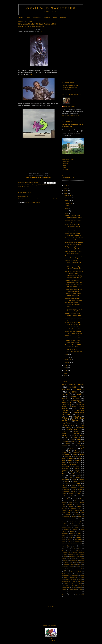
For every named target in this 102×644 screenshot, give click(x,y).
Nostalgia (78, 451)
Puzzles (77, 585)
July (67, 208)
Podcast (71, 522)
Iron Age (73, 551)
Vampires (64, 508)
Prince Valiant (65, 585)
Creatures (76, 433)
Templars (64, 593)
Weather (78, 457)
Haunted (80, 533)
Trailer (64, 506)
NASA (73, 426)
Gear (82, 482)
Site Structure (63, 17)
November (69, 198)
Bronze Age (68, 501)
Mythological (69, 447)
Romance (74, 587)
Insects (78, 443)
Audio (80, 545)
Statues (70, 505)
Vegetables (64, 595)
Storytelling (65, 470)
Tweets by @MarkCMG (69, 177)
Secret (76, 522)
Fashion (73, 480)
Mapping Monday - (74, 578)
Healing (64, 535)
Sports (80, 589)
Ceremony (73, 564)
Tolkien (73, 445)
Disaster (77, 566)
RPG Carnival (78, 539)
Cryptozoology (74, 487)
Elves (75, 568)
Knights (79, 551)
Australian (77, 562)
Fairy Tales (65, 497)
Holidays (68, 483)
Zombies (74, 524)
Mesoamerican (66, 491)
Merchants (79, 537)
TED (81, 591)
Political (80, 583)
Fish (72, 472)
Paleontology (66, 455)
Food (73, 441)
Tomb (82, 426)
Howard (70, 512)
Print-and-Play (37, 17)
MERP (64, 537)
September (69, 203)
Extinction (75, 530)
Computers (64, 566)
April (67, 354)
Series (70, 589)
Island (82, 512)
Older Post (56, 199)
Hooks (71, 574)
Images (80, 574)
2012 (66, 370)
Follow (55, 17)
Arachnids (71, 526)
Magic (79, 472)
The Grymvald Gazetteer (70, 87)
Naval (79, 439)
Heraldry (71, 535)
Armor (71, 462)
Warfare (75, 455)
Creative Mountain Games (70, 85)
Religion (64, 453)
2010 (66, 376)
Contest (76, 528)
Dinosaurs (75, 482)
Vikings (72, 439)
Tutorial (71, 506)
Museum (64, 522)
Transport (65, 485)
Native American (66, 582)
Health (75, 520)
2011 (66, 373)
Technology (80, 414)
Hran (76, 574)
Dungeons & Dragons (68, 495)
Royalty (78, 483)
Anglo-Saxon (67, 499)
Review (82, 555)
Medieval (33, 185)
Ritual (82, 497)
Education (65, 472)
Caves (80, 518)
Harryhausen (65, 574)
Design (82, 528)
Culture (64, 432)
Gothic (80, 572)
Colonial (80, 564)
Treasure (74, 435)
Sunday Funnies (73, 591)
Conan (64, 520)
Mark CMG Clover (70, 106)
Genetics (80, 549)
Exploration (76, 416)
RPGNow (65, 164)
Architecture (79, 428)
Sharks (65, 557)
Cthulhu (70, 520)
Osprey (74, 582)
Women (67, 482)
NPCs (74, 491)
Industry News (75, 576)
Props (77, 555)
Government (65, 533)
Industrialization (65, 576)
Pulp (72, 585)
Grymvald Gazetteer (51, 8)
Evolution (74, 549)
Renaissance (66, 466)
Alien (80, 524)
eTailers (28, 17)
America (66, 518)
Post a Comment (23, 196)
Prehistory (65, 418)
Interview (66, 578)
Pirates (76, 503)
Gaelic (72, 570)
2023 (66, 185)
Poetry (80, 491)
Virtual (68, 558)
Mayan (70, 537)
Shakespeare (78, 541)
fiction (82, 455)
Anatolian (81, 560)
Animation (27, 185)
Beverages (65, 480)
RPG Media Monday (32, 171)
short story (65, 545)
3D (78, 558)
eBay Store (66, 162)
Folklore (78, 476)
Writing (78, 478)
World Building (67, 403)
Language (77, 437)
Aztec (82, 562)
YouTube (26, 186)
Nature (65, 394)
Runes (64, 541)
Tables (82, 522)
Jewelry (82, 487)
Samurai (80, 587)
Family (63, 570)
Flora (70, 451)
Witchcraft (66, 524)
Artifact (79, 462)
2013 (66, 368)
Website (65, 435)
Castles (64, 439)
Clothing (64, 510)
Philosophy (66, 583)
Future (80, 531)
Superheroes (72, 557)
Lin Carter (75, 553)
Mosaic (80, 580)
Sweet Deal (78, 505)
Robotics (81, 480)
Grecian (77, 468)
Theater (75, 593)
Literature (77, 424)
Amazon (64, 526)
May (67, 213)
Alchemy (74, 545)
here (40, 31)
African (71, 493)
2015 (66, 193)
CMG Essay (76, 474)
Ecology (66, 530)
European (81, 441)
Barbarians (66, 564)
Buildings (64, 547)
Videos (21, 186)
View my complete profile (70, 116)
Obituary (70, 539)
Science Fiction (73, 430)
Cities (80, 485)
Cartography (76, 420)
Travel (80, 543)
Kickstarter (68, 514)
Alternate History (74, 560)
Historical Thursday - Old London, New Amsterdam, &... (73, 262)
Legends (78, 514)
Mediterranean (66, 516)
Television (65, 474)
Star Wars (65, 543)
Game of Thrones (80, 570)
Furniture (72, 531)
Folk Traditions (74, 497)
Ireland (76, 512)
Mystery (65, 433)
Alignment (66, 560)
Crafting (80, 489)
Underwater (66, 424)
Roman (76, 432)
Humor (82, 435)
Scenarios (64, 589)
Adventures (76, 453)
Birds (80, 459)
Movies (39, 185)
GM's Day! (47, 17)
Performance (81, 582)
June (67, 211)
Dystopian (69, 568)
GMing (64, 512)
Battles (82, 499)
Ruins (78, 466)
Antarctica (66, 562)
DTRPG (65, 166)
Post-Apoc (81, 516)
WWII (82, 595)
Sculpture (70, 541)
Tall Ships (80, 557)
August (68, 206)
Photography (66, 422)
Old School (72, 459)
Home (21, 17)
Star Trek (64, 591)
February (68, 360)
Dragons (79, 493)
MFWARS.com (67, 89)
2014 (66, 365)
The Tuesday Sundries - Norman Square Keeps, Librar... (73, 305)
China (70, 547)
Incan (68, 551)
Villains (77, 595)
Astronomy (68, 457)
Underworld (74, 449)
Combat (77, 470)
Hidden (64, 551)
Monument (74, 580)
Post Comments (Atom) (33, 203)
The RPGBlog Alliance (51, 639)
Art (67, 416)
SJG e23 (65, 169)
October (68, 201)
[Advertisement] (73, 49)
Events (71, 476)
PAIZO (65, 168)
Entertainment (67, 549)
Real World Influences (73, 384)
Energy (80, 568)
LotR (81, 520)
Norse (70, 478)
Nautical (65, 555)
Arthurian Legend (76, 508)
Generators (78, 460)
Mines (68, 580)
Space (64, 401)
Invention (79, 535)
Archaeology (75, 401)
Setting (73, 397)
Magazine (81, 553)
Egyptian (81, 445)
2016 (66, 191)
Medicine (65, 445)
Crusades (71, 566)
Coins (64, 476)
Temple (64, 493)
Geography (65, 468)
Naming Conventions (70, 464)
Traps (81, 593)
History (80, 389)
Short (75, 589)
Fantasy (68, 428)
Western (73, 558)
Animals (65, 399)
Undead (79, 506)
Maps (78, 422)
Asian (70, 460)
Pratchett (71, 555)
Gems (66, 572)
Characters (78, 501)
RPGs (64, 460)
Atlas (71, 562)
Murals (64, 539)
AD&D (82, 558)
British (73, 485)
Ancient (80, 394)
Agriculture (67, 489)
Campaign (79, 526)
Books (67, 437)
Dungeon (64, 503)
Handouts (73, 533)
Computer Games (67, 528)
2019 (66, 188)
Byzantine (73, 518)
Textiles (70, 593)
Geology (68, 443)
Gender (73, 572)
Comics (75, 547)
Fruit (68, 570)
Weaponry (65, 441)
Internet (82, 576)
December (69, 195)
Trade (63, 558)
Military (74, 516)
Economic (79, 495)
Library (71, 503)
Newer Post (22, 199)
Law (63, 478)
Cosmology (81, 547)
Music (64, 462)
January (68, 362)
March (67, 357)
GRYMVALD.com (46, 171)
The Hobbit (73, 543)
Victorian (71, 595)
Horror (64, 459)
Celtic (73, 489)
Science (76, 399)
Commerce (65, 487)
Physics (74, 583)
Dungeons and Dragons (75, 510)
